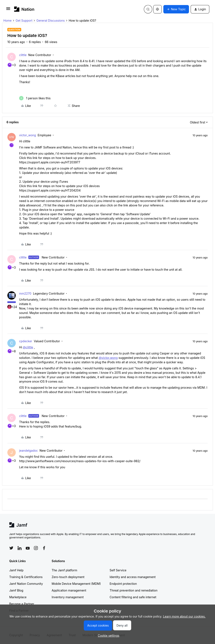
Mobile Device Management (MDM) (76, 584)
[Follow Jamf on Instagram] (36, 548)
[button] (8, 10)
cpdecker (26, 341)
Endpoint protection (123, 584)
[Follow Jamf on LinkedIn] (20, 548)
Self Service (118, 570)
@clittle (28, 347)
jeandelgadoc (28, 451)
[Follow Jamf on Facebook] (44, 548)
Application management (69, 590)
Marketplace (18, 597)
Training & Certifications (26, 577)
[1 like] (35, 98)
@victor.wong (108, 358)
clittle (23, 55)
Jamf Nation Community (26, 584)
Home (7, 20)
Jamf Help (16, 570)
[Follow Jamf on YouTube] (28, 548)
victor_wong (28, 135)
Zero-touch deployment (68, 577)
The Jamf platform (64, 570)
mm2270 (25, 293)
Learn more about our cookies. (184, 616)
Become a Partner (22, 604)
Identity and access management (133, 577)
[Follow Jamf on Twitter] (11, 548)
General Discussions (50, 20)
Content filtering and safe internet (133, 597)
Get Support (24, 20)
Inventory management (68, 597)
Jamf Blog (16, 590)
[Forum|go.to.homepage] (24, 9)
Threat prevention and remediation (134, 590)
